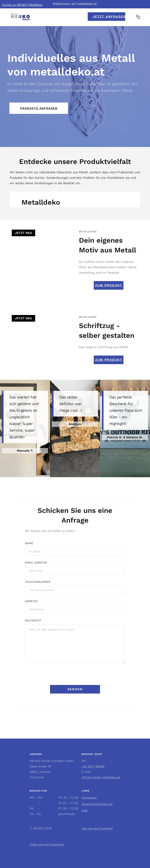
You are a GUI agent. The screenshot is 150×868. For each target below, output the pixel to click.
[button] (138, 17)
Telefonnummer (38, 582)
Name (29, 543)
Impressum (89, 797)
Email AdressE (36, 562)
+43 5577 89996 (93, 766)
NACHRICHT (33, 620)
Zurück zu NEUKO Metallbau (22, 5)
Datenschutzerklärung (97, 804)
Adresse (31, 601)
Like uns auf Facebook (97, 828)
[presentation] (55, 676)
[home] (20, 17)
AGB (84, 810)
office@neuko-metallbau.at (101, 777)
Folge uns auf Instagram (47, 844)
